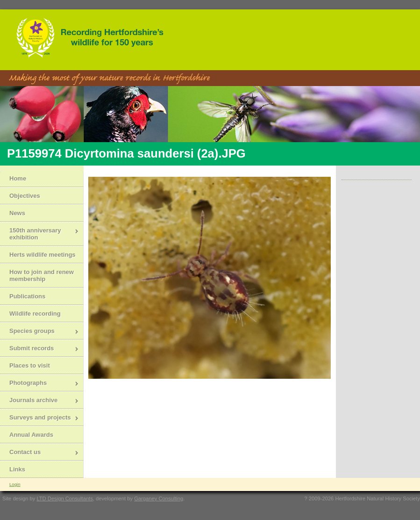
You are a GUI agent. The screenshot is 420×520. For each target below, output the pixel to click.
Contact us (39, 453)
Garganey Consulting (159, 498)
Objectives (25, 196)
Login (15, 484)
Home (18, 178)
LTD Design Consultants (64, 498)
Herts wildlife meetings (43, 255)
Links (17, 469)
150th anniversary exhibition (39, 234)
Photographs (39, 384)
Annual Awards (31, 435)
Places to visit (30, 365)
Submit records (39, 349)
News (17, 213)
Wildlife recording (35, 314)
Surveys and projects (39, 418)
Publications (27, 296)
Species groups (39, 332)
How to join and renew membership (42, 275)
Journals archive (39, 401)
